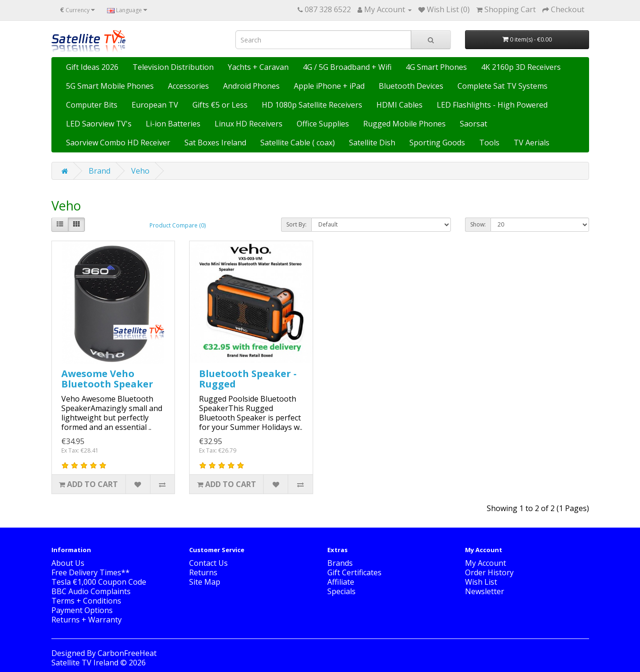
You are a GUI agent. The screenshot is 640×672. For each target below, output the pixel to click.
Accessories (188, 86)
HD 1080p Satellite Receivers (312, 105)
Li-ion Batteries (173, 124)
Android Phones (251, 86)
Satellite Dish (372, 143)
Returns (203, 572)
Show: (478, 224)
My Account (486, 563)
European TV (155, 105)
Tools (489, 143)
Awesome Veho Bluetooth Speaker (107, 379)
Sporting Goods (437, 143)
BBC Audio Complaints (91, 591)
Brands (340, 563)
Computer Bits (92, 105)
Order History (489, 572)
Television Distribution (173, 67)
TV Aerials (532, 143)
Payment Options (82, 610)
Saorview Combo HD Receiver (118, 143)
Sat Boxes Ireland (215, 143)
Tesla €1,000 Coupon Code (99, 582)
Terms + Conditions (86, 601)
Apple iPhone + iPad (329, 86)
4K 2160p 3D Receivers (521, 67)
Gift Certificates (354, 572)
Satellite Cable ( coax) (298, 143)
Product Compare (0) (178, 225)
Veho (140, 171)
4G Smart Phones (436, 67)
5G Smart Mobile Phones (110, 86)
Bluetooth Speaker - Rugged (248, 379)
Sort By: (296, 224)
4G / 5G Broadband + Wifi (347, 67)
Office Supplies (323, 124)
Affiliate (341, 582)
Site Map (205, 582)
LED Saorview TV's (99, 124)
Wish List (481, 582)
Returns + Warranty (87, 620)
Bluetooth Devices (411, 86)
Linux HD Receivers (249, 124)
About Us (68, 563)
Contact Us (208, 563)
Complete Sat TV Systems (503, 86)
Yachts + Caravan (258, 67)
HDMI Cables (399, 105)
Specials (341, 591)
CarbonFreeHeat (127, 653)
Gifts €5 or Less (220, 105)
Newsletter (485, 591)
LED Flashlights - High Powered (492, 105)
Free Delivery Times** (91, 572)
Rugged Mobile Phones (404, 124)
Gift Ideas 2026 (92, 67)
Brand (100, 171)
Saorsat (474, 124)
